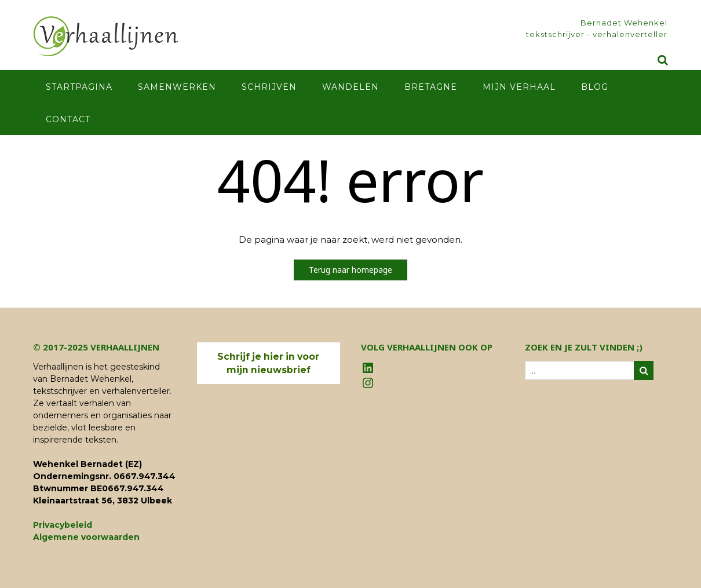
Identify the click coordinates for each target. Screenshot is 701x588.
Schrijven (269, 87)
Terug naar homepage (350, 270)
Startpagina (79, 87)
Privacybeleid (63, 525)
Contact (68, 119)
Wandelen (350, 87)
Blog (595, 87)
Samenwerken (177, 87)
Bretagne (431, 87)
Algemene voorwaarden (86, 537)
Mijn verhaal (519, 87)
